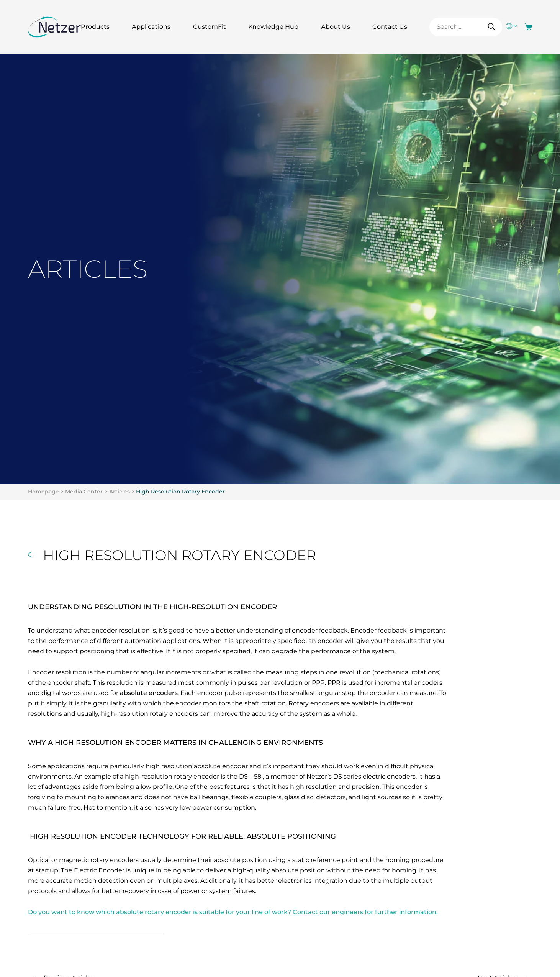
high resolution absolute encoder (197, 766)
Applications (151, 27)
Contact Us (390, 27)
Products (95, 27)
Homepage (43, 492)
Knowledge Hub (273, 27)
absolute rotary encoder (154, 912)
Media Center (84, 492)
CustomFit (210, 27)
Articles (120, 492)
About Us (336, 27)
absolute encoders (149, 693)
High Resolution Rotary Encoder (180, 492)
